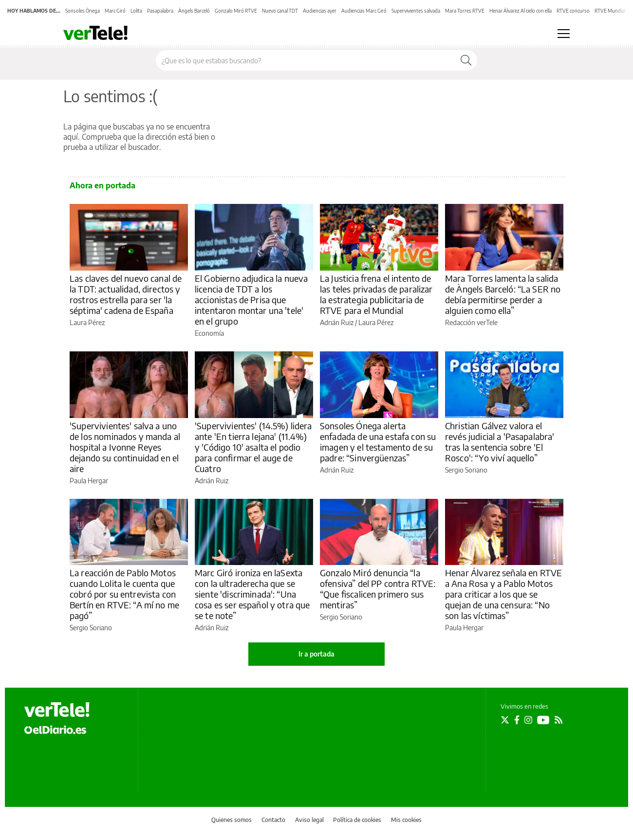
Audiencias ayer (320, 11)
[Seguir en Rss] (559, 720)
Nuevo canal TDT (280, 11)
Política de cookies (357, 820)
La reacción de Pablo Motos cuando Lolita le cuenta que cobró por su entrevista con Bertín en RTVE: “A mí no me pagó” (124, 594)
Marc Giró (115, 11)
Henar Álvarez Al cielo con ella (521, 11)
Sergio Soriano (466, 470)
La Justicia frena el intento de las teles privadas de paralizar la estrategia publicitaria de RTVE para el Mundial (376, 294)
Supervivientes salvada (416, 11)
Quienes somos (232, 820)
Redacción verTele (471, 322)
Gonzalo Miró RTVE (236, 11)
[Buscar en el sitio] (306, 60)
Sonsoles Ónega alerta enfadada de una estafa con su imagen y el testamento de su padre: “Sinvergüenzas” (378, 442)
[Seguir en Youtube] (543, 720)
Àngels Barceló (194, 11)
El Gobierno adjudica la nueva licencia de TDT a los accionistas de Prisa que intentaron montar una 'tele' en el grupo (251, 300)
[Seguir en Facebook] (517, 720)
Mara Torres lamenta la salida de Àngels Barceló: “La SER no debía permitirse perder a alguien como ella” (503, 294)
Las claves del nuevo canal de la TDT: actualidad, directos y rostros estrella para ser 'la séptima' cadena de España (126, 294)
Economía (209, 333)
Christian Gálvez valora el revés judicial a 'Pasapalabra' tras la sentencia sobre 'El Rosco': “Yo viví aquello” (500, 442)
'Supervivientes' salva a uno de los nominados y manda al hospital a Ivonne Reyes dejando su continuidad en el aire (125, 447)
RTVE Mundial (610, 11)
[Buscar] (466, 60)
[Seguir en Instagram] (528, 720)
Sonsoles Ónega (83, 11)
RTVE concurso (573, 11)
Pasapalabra (160, 11)
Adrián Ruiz (337, 322)
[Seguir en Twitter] (505, 720)
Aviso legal (309, 820)
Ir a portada (316, 654)
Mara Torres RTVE (465, 11)
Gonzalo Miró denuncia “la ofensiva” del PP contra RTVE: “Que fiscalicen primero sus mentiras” (378, 589)
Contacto (273, 820)
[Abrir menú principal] (564, 34)
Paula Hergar (89, 481)
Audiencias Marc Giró (364, 11)
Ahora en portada (102, 185)
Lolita (136, 11)
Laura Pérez (87, 322)
